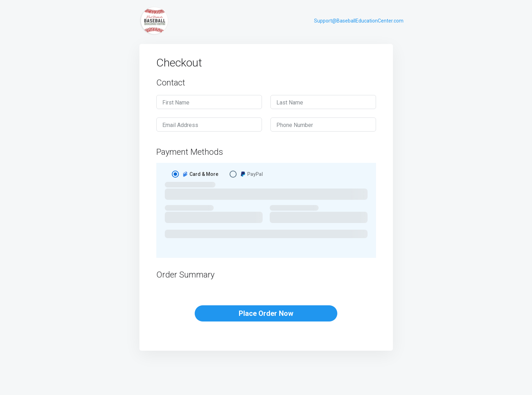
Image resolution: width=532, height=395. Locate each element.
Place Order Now (266, 313)
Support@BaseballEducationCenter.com (359, 21)
